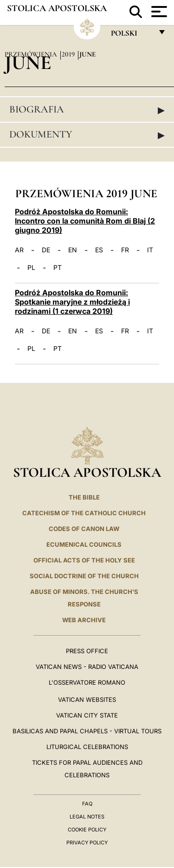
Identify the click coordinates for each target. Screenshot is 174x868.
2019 (69, 54)
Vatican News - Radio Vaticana (87, 667)
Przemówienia (32, 54)
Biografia (87, 110)
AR (19, 250)
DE (46, 250)
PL (31, 268)
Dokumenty (87, 135)
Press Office (87, 651)
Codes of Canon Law (84, 529)
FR (125, 250)
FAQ (87, 804)
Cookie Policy (87, 830)
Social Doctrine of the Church (84, 576)
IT (150, 250)
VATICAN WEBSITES (87, 699)
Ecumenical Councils (84, 544)
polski (132, 35)
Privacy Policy (87, 843)
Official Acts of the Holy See (84, 560)
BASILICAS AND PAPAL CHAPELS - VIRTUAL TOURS (87, 731)
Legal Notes (87, 817)
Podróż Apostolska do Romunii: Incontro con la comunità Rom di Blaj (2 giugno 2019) (85, 221)
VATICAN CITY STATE (87, 715)
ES (99, 250)
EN (73, 250)
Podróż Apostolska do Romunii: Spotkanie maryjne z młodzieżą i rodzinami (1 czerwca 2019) (72, 302)
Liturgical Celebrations (87, 747)
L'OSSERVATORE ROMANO (87, 682)
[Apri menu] (158, 12)
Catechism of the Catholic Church (84, 513)
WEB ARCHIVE (84, 620)
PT (58, 268)
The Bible (84, 497)
